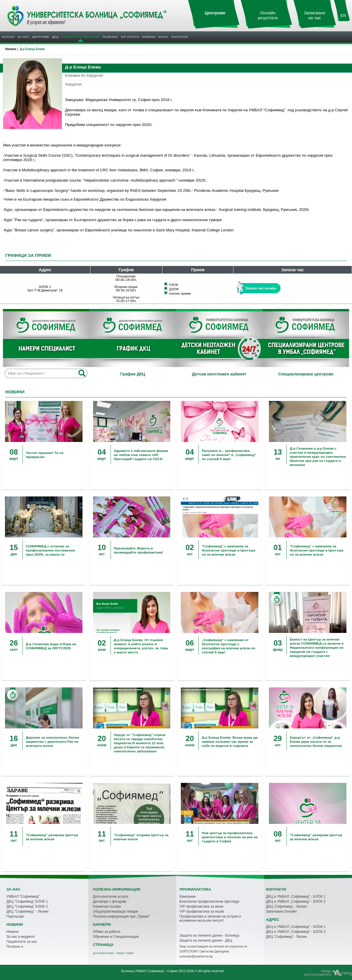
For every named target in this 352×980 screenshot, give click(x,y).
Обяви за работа (107, 932)
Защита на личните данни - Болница (209, 935)
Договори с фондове (110, 902)
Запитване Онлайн (281, 911)
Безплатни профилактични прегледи (209, 902)
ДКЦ (55, 37)
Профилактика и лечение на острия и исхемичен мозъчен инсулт (210, 918)
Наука (163, 37)
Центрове (41, 37)
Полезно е (15, 947)
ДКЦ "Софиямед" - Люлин (28, 911)
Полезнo (110, 37)
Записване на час (315, 15)
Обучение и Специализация (116, 937)
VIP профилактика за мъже (202, 911)
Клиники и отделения (81, 37)
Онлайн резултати (268, 15)
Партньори (15, 916)
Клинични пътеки (107, 906)
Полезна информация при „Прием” (121, 916)
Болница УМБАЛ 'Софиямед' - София (149, 971)
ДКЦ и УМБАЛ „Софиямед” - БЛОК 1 (296, 897)
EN (343, 16)
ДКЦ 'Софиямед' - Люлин (286, 906)
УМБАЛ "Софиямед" (23, 897)
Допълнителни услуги (111, 897)
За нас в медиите (21, 937)
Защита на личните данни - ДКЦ (206, 940)
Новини (149, 37)
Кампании (187, 897)
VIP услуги (130, 37)
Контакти (180, 37)
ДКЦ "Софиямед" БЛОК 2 (27, 906)
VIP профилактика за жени (201, 906)
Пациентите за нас (22, 942)
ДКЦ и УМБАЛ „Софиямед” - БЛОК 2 (296, 902)
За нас (23, 37)
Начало (8, 37)
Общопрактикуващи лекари (116, 911)
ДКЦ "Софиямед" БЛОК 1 (27, 902)
